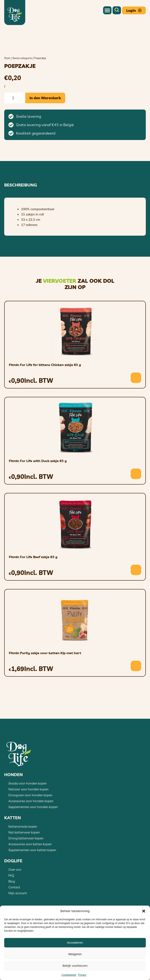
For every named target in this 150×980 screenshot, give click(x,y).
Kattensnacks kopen (23, 849)
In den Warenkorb (45, 121)
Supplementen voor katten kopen (32, 873)
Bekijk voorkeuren (75, 966)
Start (7, 81)
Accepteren (75, 942)
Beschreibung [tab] (21, 208)
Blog (12, 904)
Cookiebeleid (69, 975)
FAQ (11, 898)
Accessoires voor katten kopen (30, 867)
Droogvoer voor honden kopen (30, 818)
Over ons (15, 892)
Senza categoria (22, 81)
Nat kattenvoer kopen (24, 855)
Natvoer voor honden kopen (29, 812)
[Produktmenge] (15, 121)
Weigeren (75, 954)
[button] (144, 911)
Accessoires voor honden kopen (31, 824)
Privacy (82, 975)
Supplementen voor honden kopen (33, 830)
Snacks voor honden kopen (28, 806)
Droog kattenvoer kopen (26, 861)
